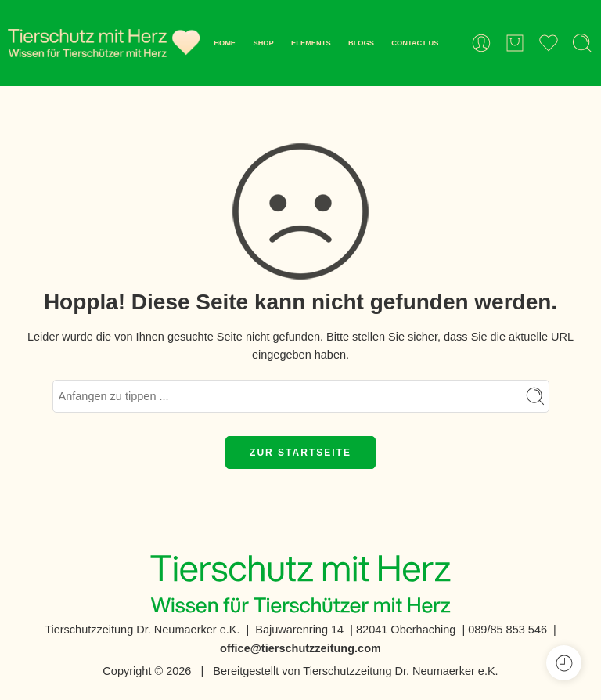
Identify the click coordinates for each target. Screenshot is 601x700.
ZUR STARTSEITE (300, 453)
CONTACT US (415, 43)
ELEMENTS (311, 43)
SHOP (263, 43)
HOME (225, 43)
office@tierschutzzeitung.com (300, 648)
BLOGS (361, 43)
